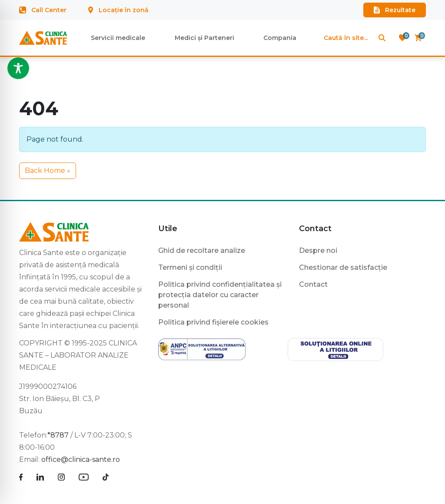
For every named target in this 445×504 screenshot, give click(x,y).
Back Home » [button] (48, 171)
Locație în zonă (118, 10)
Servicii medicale (118, 38)
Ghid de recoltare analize (202, 250)
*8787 (58, 435)
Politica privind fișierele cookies (213, 322)
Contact (315, 229)
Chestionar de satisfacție (343, 267)
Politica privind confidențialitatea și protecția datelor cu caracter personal (220, 295)
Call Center (43, 10)
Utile (168, 229)
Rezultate (395, 10)
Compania (280, 38)
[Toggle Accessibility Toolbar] (18, 68)
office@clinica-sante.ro (81, 459)
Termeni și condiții (190, 267)
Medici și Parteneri (204, 38)
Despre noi (318, 250)
